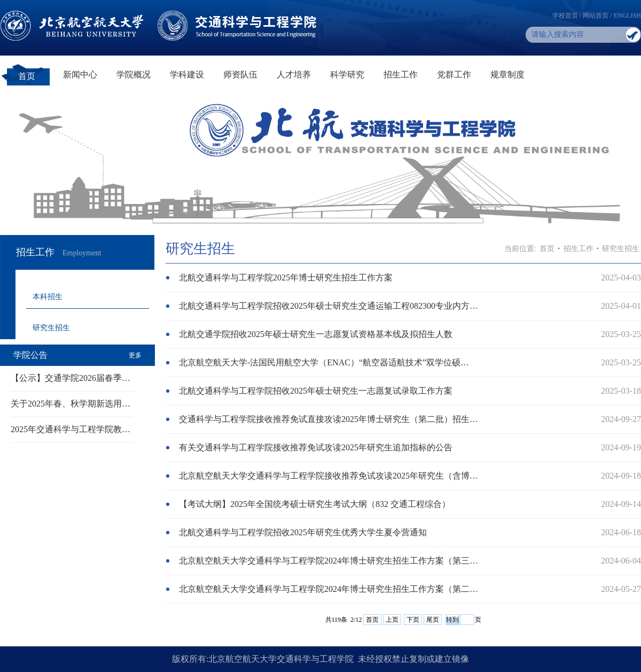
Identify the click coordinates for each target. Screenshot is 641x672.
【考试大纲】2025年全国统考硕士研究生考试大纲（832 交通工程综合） (315, 504)
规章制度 (507, 75)
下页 (413, 620)
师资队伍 (240, 75)
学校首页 (565, 15)
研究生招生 (51, 328)
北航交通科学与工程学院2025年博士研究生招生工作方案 (286, 278)
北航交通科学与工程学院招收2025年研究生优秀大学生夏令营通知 (303, 532)
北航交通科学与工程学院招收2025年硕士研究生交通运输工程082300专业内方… (329, 306)
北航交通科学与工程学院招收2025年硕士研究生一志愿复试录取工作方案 (316, 391)
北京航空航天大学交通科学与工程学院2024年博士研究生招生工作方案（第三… (329, 561)
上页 (392, 620)
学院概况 (134, 75)
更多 (135, 355)
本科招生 (48, 297)
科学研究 (347, 75)
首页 (27, 76)
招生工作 (401, 75)
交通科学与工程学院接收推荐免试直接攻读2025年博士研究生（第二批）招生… (329, 419)
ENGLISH (627, 15)
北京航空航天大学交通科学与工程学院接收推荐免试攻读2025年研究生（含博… (329, 476)
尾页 (433, 620)
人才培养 (294, 75)
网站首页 (596, 15)
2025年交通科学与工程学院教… (71, 429)
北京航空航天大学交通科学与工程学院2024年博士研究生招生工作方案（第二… (329, 589)
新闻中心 (80, 75)
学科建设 (187, 75)
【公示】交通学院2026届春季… (71, 378)
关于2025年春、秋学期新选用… (71, 404)
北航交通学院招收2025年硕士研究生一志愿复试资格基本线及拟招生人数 (316, 334)
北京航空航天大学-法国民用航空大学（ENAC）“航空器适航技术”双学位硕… (324, 362)
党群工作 (454, 75)
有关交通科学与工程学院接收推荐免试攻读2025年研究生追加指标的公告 (316, 447)
